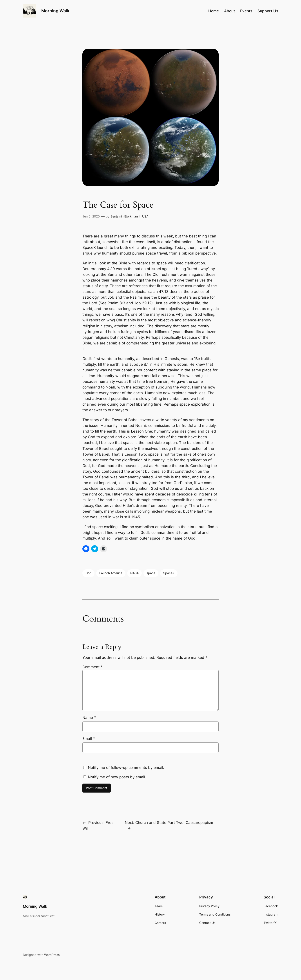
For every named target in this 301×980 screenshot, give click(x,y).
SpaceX (169, 573)
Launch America (111, 573)
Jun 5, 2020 (91, 216)
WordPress (52, 955)
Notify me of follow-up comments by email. (126, 768)
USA (145, 216)
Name (89, 718)
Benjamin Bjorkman (124, 216)
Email (89, 739)
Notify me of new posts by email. (117, 777)
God (88, 573)
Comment (92, 667)
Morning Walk (55, 11)
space (151, 573)
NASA (134, 573)
